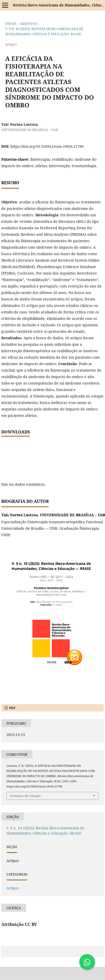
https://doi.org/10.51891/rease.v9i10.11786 (47, 146)
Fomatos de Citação (25, 796)
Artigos (13, 888)
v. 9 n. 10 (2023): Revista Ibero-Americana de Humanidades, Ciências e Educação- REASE (44, 31)
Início (11, 24)
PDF (12, 708)
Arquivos (28, 24)
